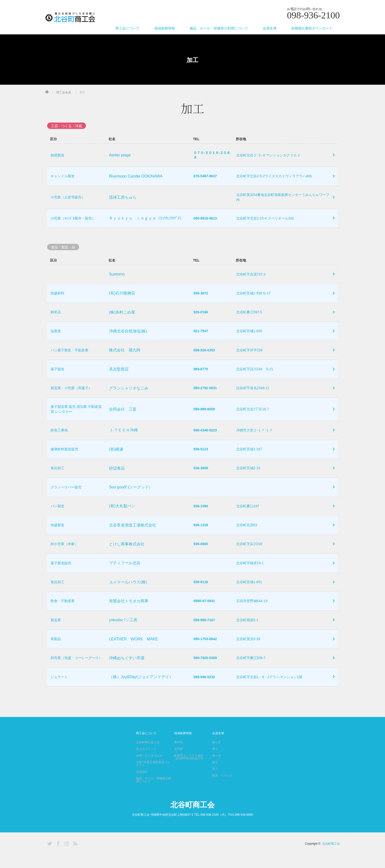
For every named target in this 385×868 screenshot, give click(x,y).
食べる (217, 769)
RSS (75, 856)
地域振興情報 (165, 28)
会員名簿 (270, 28)
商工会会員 (64, 92)
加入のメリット (146, 762)
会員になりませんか (149, 769)
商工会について (127, 28)
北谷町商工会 (192, 818)
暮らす (217, 756)
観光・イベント (222, 789)
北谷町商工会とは (148, 756)
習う (215, 782)
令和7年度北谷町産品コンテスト (153, 777)
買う (215, 762)
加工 (215, 776)
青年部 (179, 756)
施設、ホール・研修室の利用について (219, 28)
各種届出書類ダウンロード (312, 28)
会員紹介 (142, 785)
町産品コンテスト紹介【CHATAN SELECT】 (189, 771)
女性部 (179, 762)
